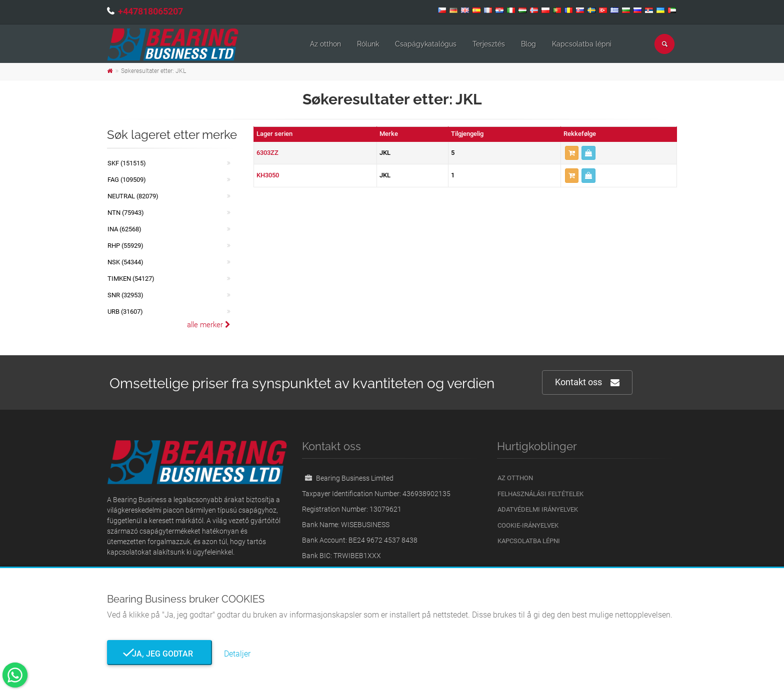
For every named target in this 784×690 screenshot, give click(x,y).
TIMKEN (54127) (131, 279)
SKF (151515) (127, 163)
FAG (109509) (127, 180)
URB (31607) (125, 312)
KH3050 (268, 175)
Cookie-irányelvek (528, 525)
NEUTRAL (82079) (133, 196)
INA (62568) (124, 229)
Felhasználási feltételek (540, 494)
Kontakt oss (587, 382)
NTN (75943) (126, 213)
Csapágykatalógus (426, 44)
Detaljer (237, 654)
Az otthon (325, 44)
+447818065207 (150, 11)
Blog (528, 44)
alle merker (209, 325)
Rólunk (368, 44)
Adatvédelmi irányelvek (538, 509)
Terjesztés (489, 44)
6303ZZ (267, 153)
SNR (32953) (125, 295)
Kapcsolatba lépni (582, 44)
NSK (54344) (125, 262)
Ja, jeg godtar (159, 654)
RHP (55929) (125, 246)
